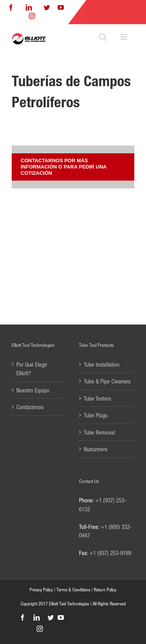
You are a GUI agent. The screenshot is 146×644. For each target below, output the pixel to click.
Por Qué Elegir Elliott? (32, 369)
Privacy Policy (41, 590)
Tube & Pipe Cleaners (107, 381)
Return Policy (105, 590)
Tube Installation (102, 364)
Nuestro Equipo (33, 390)
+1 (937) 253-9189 (110, 553)
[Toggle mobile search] (103, 37)
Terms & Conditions (73, 590)
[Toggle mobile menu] (124, 37)
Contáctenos (30, 407)
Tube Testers (97, 398)
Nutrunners (96, 449)
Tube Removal (99, 432)
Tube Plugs (96, 415)
